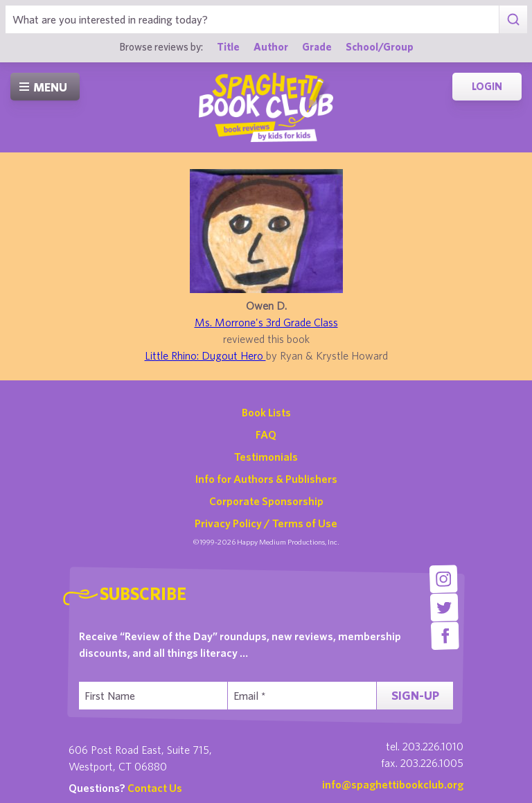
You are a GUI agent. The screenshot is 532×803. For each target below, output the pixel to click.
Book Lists (266, 412)
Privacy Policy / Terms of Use (266, 523)
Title (228, 46)
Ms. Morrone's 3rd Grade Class (266, 322)
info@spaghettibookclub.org (393, 784)
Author (271, 46)
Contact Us (155, 788)
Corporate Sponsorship (266, 501)
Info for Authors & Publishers (266, 479)
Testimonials (266, 457)
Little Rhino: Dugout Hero (205, 355)
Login (487, 86)
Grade (317, 46)
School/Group (380, 46)
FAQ (266, 434)
